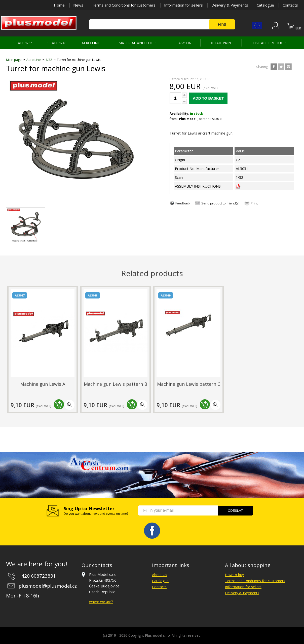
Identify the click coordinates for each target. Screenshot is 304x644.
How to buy (234, 575)
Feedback (183, 203)
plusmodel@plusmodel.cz (48, 586)
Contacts (290, 5)
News (78, 5)
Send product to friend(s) (220, 203)
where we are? (101, 602)
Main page (14, 60)
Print (254, 203)
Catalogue (265, 5)
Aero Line (34, 60)
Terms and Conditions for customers (124, 5)
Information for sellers (183, 5)
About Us (160, 575)
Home (59, 5)
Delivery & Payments (230, 5)
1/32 (49, 60)
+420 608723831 (37, 576)
